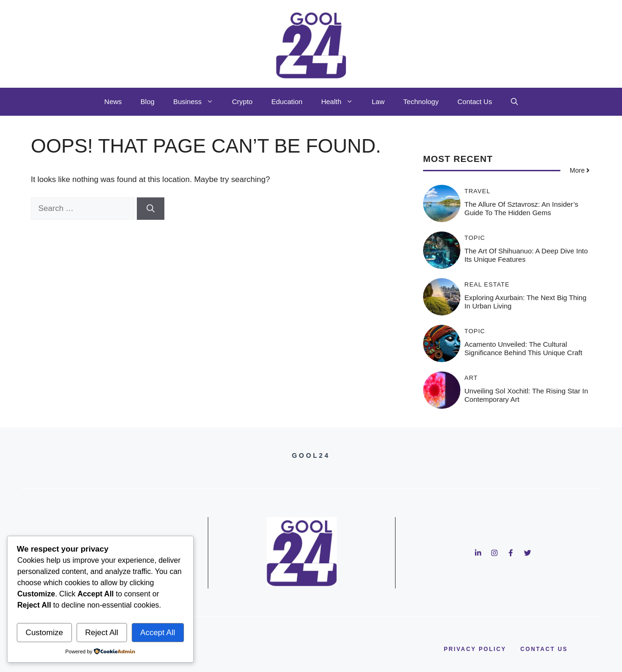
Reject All (102, 633)
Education (287, 101)
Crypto (242, 101)
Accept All (158, 633)
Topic (475, 238)
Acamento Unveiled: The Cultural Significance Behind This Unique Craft (523, 348)
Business (198, 102)
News (113, 101)
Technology (421, 101)
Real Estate (487, 284)
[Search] (151, 209)
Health (342, 102)
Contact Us (474, 101)
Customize (44, 633)
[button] (514, 102)
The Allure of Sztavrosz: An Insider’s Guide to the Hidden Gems (522, 208)
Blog (148, 101)
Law (378, 101)
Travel (478, 191)
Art (471, 378)
